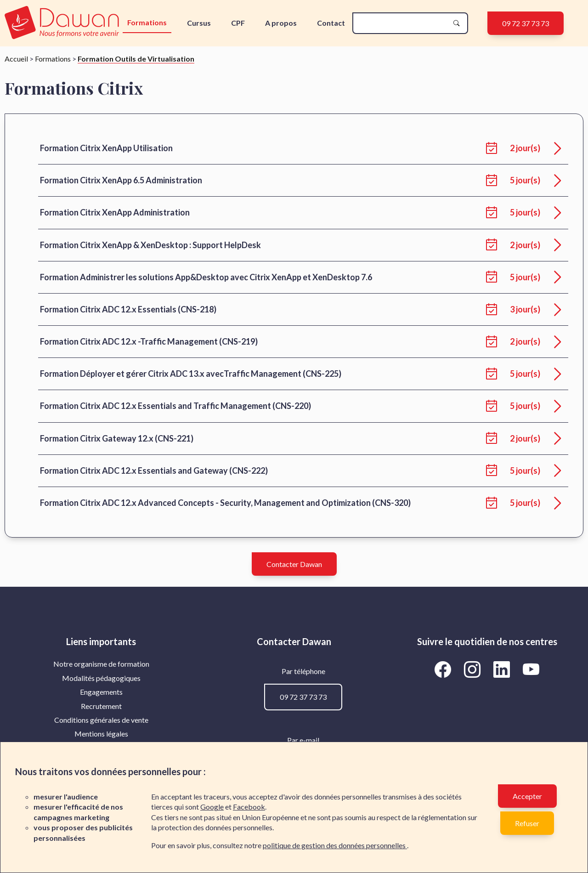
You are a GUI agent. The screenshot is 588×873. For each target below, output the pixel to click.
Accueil (16, 59)
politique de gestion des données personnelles (335, 845)
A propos (281, 23)
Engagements (101, 692)
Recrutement (101, 706)
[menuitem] (101, 664)
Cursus (199, 23)
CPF (238, 23)
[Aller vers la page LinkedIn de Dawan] (503, 669)
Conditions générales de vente (101, 720)
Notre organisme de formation (101, 664)
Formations (147, 22)
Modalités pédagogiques (101, 678)
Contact (331, 23)
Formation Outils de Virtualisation (136, 59)
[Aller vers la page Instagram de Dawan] (474, 669)
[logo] (62, 23)
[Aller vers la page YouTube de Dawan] (531, 669)
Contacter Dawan (294, 564)
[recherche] (403, 23)
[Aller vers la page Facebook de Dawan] (445, 669)
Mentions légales (101, 734)
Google (212, 807)
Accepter (527, 796)
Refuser (527, 823)
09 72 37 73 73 (526, 23)
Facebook (249, 807)
